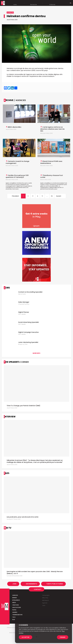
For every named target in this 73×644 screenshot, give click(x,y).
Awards (15, 612)
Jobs (14, 584)
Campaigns (46, 595)
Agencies (15, 595)
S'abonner (52, 3)
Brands (15, 598)
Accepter (26, 637)
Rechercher (33, 3)
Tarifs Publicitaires (55, 584)
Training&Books (17, 615)
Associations (17, 607)
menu (15, 3)
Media (14, 603)
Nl (70, 3)
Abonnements (31, 584)
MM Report (45, 600)
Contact (38, 589)
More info (36, 353)
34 (52, 196)
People (14, 610)
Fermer (63, 637)
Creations (16, 605)
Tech (14, 617)
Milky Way (45, 598)
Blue (14, 620)
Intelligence (16, 600)
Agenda (45, 603)
